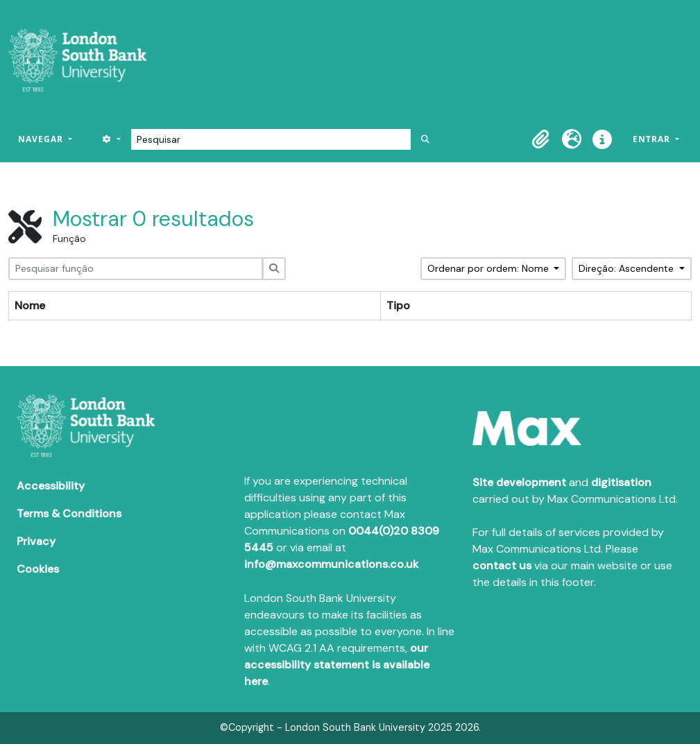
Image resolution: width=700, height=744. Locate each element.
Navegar (42, 139)
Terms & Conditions (69, 513)
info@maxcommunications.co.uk (331, 564)
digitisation (621, 482)
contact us (502, 565)
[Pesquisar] (271, 139)
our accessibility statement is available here (337, 665)
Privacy (36, 541)
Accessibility (51, 486)
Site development (519, 482)
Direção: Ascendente (628, 268)
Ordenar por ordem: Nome (489, 268)
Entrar (653, 139)
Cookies (38, 569)
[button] (541, 139)
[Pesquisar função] (136, 269)
